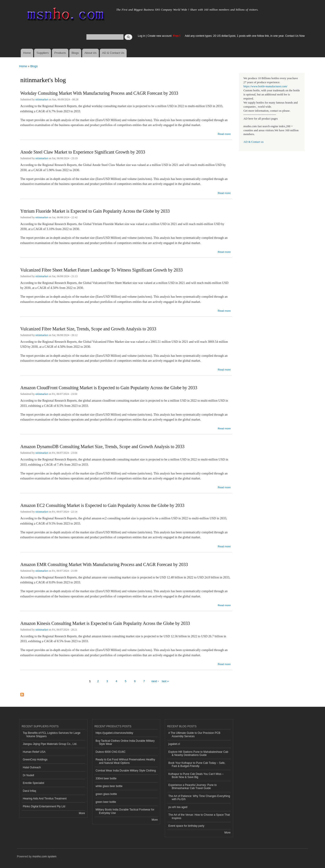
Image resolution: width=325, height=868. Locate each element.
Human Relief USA (34, 752)
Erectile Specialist (34, 783)
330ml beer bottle (106, 778)
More (82, 813)
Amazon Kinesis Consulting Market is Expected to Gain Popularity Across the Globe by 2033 (105, 623)
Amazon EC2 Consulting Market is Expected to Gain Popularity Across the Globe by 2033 (102, 505)
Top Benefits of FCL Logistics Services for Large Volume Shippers (52, 734)
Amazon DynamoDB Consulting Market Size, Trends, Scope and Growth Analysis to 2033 (102, 447)
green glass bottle (106, 794)
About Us (90, 53)
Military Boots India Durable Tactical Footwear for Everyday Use (125, 811)
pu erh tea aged (178, 807)
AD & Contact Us (113, 53)
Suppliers (43, 53)
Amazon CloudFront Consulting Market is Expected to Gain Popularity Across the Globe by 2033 (109, 388)
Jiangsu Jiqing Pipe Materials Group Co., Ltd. (50, 744)
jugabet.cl (174, 744)
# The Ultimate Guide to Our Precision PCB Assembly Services (194, 734)
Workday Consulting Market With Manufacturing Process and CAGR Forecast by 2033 (99, 93)
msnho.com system (44, 856)
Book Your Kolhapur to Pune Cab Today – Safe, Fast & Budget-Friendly (197, 764)
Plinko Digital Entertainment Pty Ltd (44, 806)
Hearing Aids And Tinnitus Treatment (45, 799)
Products (60, 53)
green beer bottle (106, 802)
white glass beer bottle (109, 786)
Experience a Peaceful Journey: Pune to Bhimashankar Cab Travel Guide (193, 787)
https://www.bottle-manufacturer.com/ (266, 86)
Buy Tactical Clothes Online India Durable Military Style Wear (125, 742)
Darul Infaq (29, 791)
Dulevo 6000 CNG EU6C (111, 752)
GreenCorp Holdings (35, 760)
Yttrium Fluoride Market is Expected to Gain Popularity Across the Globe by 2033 (95, 211)
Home (27, 53)
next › (155, 681)
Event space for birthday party (186, 826)
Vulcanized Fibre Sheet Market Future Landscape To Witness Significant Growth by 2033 (102, 270)
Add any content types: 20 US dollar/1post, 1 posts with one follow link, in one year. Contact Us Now (245, 36)
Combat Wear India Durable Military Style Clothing (126, 771)
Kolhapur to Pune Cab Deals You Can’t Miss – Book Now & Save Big (196, 776)
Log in (142, 36)
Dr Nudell (28, 775)
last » (165, 681)
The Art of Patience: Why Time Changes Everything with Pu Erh (199, 798)
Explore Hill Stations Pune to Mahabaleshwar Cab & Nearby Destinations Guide (198, 753)
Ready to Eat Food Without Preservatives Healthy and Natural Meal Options (125, 761)
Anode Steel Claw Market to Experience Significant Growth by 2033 (83, 152)
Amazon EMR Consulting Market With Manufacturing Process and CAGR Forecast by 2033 (104, 564)
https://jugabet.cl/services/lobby (115, 733)
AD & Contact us (254, 142)
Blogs (75, 53)
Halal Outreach (32, 767)
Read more (224, 133)
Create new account (160, 36)
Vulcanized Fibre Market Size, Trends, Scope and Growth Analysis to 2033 (88, 329)
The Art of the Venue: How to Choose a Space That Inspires (199, 816)
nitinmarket (42, 99)
